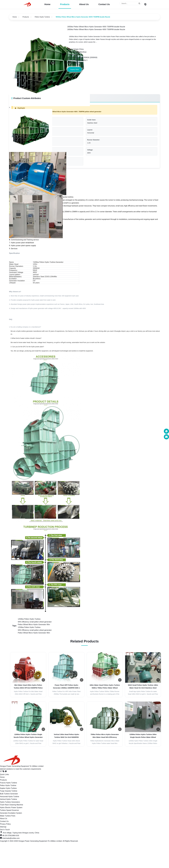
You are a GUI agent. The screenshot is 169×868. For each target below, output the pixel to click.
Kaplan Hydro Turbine (8, 788)
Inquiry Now (75, 69)
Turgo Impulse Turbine (9, 791)
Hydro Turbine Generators (10, 802)
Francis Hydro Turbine (8, 783)
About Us (84, 4)
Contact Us (104, 4)
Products (65, 4)
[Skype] (4, 772)
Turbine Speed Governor (9, 810)
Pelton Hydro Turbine (42, 17)
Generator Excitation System (11, 813)
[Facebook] (1, 772)
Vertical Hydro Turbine (8, 799)
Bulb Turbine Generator (9, 794)
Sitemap (3, 827)
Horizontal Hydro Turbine (10, 797)
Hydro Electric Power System (11, 808)
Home (47, 4)
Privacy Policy (5, 824)
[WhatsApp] (6, 772)
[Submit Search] (139, 3)
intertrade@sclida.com (11, 838)
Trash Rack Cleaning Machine (12, 805)
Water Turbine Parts (8, 816)
